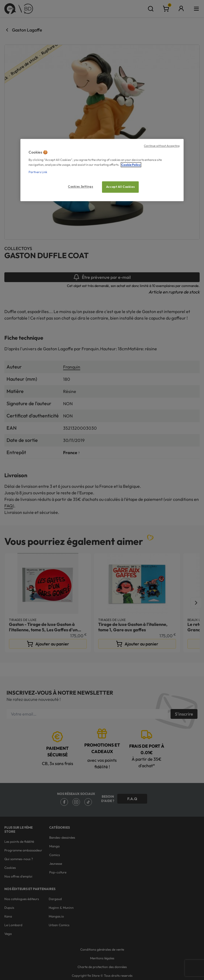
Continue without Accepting (162, 146)
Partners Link (38, 172)
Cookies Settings (81, 186)
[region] (102, 170)
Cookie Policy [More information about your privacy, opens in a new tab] (131, 165)
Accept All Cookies (120, 187)
